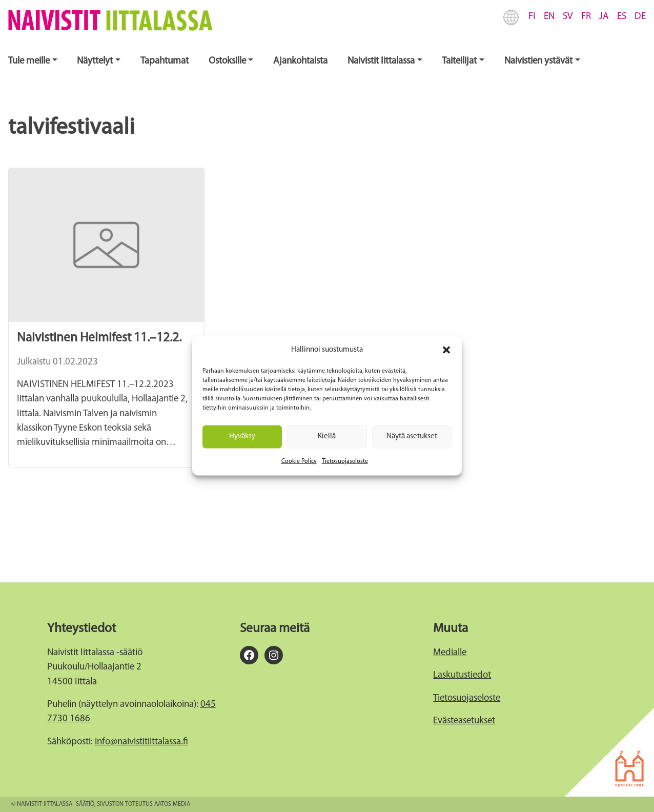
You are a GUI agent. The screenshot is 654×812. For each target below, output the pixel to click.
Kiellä (327, 437)
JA (604, 17)
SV (568, 17)
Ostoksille (227, 61)
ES (622, 17)
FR (586, 17)
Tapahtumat (165, 61)
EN (549, 17)
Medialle (450, 653)
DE (640, 17)
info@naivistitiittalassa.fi (141, 742)
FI (532, 17)
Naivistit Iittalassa (381, 61)
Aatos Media (172, 804)
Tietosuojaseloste (345, 461)
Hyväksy (242, 437)
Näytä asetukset (412, 437)
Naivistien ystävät (538, 61)
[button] (446, 350)
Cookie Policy (299, 461)
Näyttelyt (95, 61)
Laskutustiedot (462, 675)
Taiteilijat (459, 61)
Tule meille (29, 61)
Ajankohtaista (300, 61)
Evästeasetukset (464, 721)
